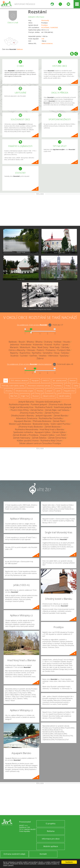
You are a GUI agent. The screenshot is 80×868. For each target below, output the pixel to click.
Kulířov (57, 345)
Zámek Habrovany (22, 438)
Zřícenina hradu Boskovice (31, 427)
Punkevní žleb (64, 350)
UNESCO (46, 381)
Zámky (76, 386)
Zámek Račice (37, 410)
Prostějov (44, 25)
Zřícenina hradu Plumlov (31, 413)
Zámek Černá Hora (57, 438)
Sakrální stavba (64, 396)
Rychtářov (37, 353)
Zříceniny (9, 391)
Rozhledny (58, 386)
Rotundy (40, 391)
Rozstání (37, 12)
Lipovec (65, 345)
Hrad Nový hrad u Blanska (52, 429)
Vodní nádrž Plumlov (60, 424)
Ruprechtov (25, 353)
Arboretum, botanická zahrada (39, 386)
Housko (67, 342)
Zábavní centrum (49, 396)
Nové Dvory (43, 347)
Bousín (22, 342)
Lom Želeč (61, 435)
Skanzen (73, 381)
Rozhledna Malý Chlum (51, 441)
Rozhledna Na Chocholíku (51, 418)
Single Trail (25, 396)
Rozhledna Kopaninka (19, 404)
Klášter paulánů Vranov (28, 441)
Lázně (58, 391)
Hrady (68, 386)
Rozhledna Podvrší (44, 407)
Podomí (40, 350)
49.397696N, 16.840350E (50, 27)
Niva (34, 347)
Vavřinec (33, 356)
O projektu (51, 823)
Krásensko (38, 345)
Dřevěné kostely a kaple (24, 391)
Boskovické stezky (41, 424)
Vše (6, 381)
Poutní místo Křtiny (20, 410)
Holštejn (58, 342)
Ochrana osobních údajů (14, 854)
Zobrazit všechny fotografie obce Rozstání (40, 309)
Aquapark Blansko (23, 421)
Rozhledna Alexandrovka (26, 429)
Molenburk (25, 347)
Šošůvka (65, 353)
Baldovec (20, 49)
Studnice (14, 356)
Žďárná (40, 358)
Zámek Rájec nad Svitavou (57, 410)
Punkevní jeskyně (39, 404)
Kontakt (43, 854)
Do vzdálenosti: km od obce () (29, 364)
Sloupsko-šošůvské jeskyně (48, 402)
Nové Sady (55, 347)
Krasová (48, 345)
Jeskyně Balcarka (26, 402)
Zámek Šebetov (39, 438)
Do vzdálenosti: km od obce (32, 325)
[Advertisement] (40, 210)
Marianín (14, 347)
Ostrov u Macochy (17, 350)
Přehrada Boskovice (42, 421)
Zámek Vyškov (59, 432)
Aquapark (35, 381)
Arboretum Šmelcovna (27, 418)
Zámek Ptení (59, 421)
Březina (30, 342)
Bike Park (14, 396)
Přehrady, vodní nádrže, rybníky (13, 386)
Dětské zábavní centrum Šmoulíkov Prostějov (40, 443)
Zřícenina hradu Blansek (60, 404)
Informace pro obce (51, 839)
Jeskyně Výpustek (44, 416)
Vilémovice (53, 356)
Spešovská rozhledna (23, 432)
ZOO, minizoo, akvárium (19, 381)
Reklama (51, 831)
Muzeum (36, 396)
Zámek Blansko (61, 416)
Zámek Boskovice (52, 427)
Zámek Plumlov (52, 413)
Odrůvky (65, 347)
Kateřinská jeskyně (63, 407)
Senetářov (48, 353)
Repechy (14, 353)
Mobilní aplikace (51, 846)
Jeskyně (49, 391)
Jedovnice (15, 345)
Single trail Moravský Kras (22, 407)
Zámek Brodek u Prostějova (26, 435)
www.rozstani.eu (47, 43)
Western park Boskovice (20, 424)
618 (43, 39)
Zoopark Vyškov (47, 435)
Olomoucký (45, 20)
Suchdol (24, 356)
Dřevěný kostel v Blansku (23, 416)
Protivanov (51, 350)
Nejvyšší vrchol (69, 391)
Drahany (48, 342)
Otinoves (31, 350)
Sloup (57, 353)
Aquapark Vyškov (43, 432)
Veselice (43, 356)
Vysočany (64, 356)
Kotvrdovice (26, 345)
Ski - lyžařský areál (59, 381)
